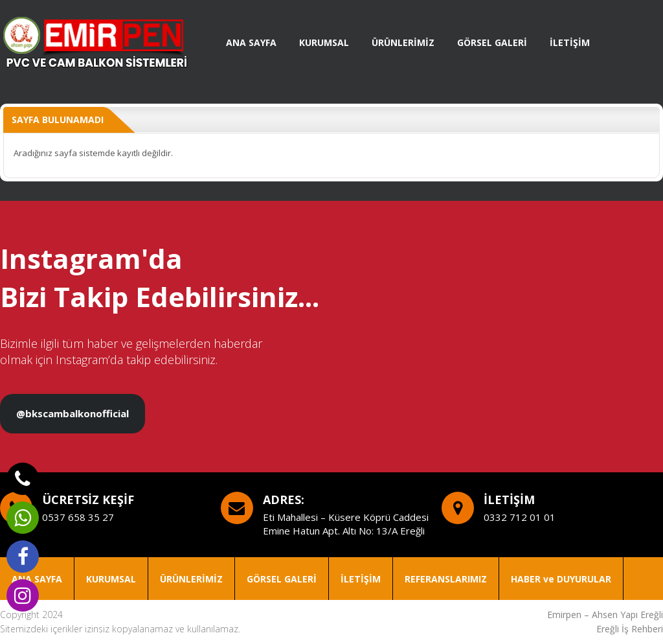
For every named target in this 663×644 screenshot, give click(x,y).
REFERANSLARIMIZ (446, 579)
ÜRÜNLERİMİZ (403, 42)
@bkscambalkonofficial (73, 413)
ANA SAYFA (251, 42)
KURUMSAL (324, 42)
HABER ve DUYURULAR (561, 579)
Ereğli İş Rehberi (630, 629)
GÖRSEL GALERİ (492, 42)
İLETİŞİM (570, 42)
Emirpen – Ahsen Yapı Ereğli (605, 615)
